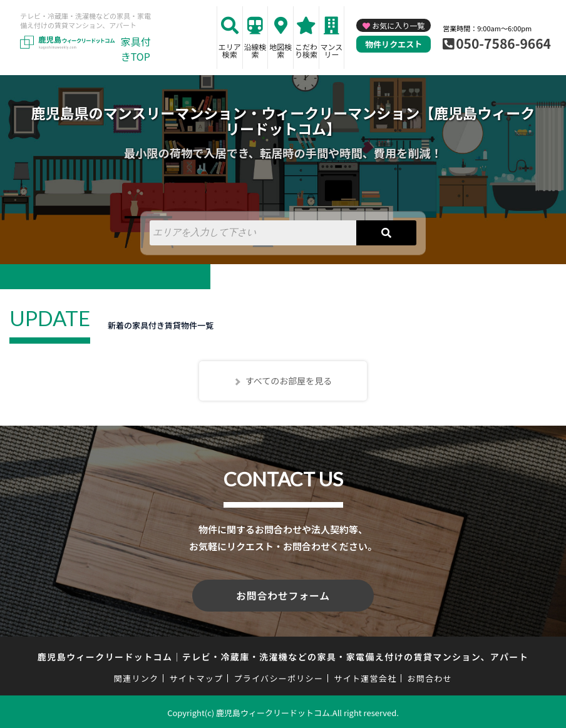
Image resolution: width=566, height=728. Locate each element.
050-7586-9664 (503, 43)
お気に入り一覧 (398, 25)
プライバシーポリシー (278, 676)
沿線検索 (255, 50)
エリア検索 (230, 50)
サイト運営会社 (365, 676)
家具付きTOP (136, 49)
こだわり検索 (306, 50)
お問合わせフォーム (283, 595)
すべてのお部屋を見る (289, 381)
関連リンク (136, 676)
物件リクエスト (394, 44)
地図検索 (280, 50)
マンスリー (332, 50)
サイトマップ (197, 676)
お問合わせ (430, 676)
